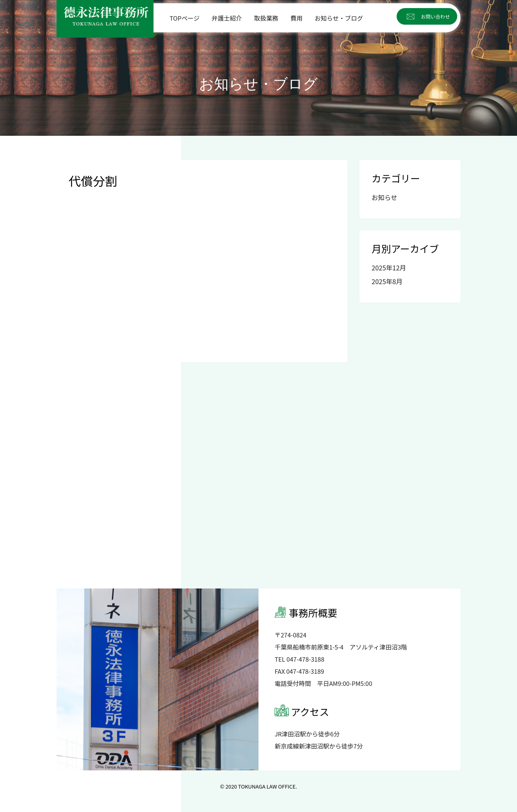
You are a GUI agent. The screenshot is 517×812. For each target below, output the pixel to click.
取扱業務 (266, 18)
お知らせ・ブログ (339, 18)
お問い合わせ (435, 16)
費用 (296, 18)
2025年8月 (387, 281)
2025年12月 (389, 268)
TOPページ (185, 18)
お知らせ (385, 197)
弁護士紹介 (227, 18)
